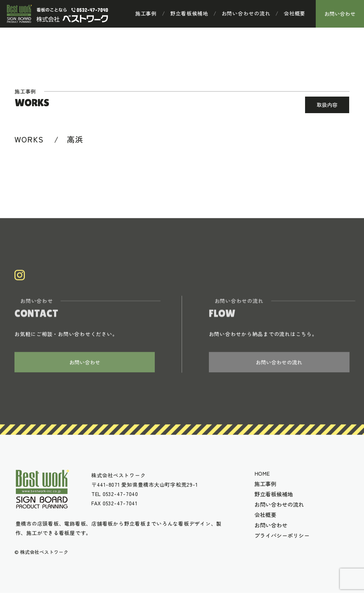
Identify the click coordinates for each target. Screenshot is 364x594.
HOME (262, 474)
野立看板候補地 (189, 13)
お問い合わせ (340, 14)
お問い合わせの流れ (246, 13)
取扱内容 (327, 105)
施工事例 (146, 13)
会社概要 (295, 13)
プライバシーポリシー (282, 536)
